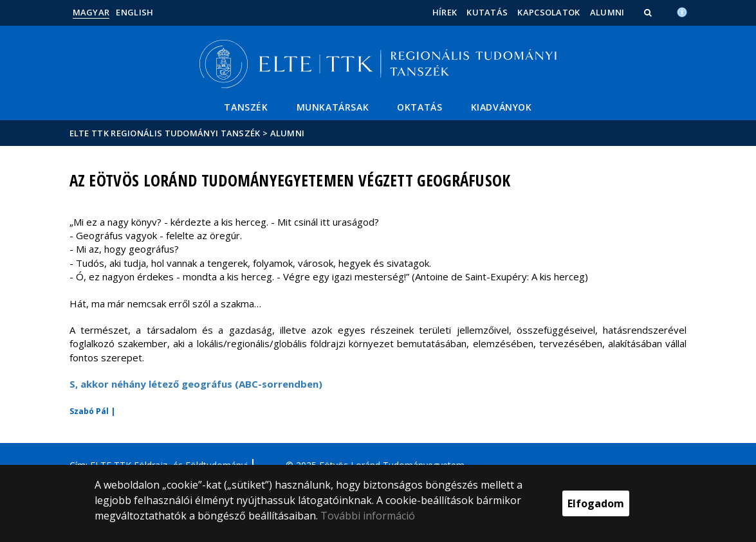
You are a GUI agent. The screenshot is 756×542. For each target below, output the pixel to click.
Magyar (91, 12)
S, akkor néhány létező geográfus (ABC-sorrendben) (196, 384)
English (134, 12)
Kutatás (487, 12)
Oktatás (419, 107)
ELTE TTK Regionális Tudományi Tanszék (165, 133)
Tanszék (246, 107)
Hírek (445, 12)
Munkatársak (333, 107)
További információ (368, 516)
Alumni (607, 12)
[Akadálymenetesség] (682, 11)
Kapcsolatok (549, 12)
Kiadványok (502, 107)
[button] (649, 12)
